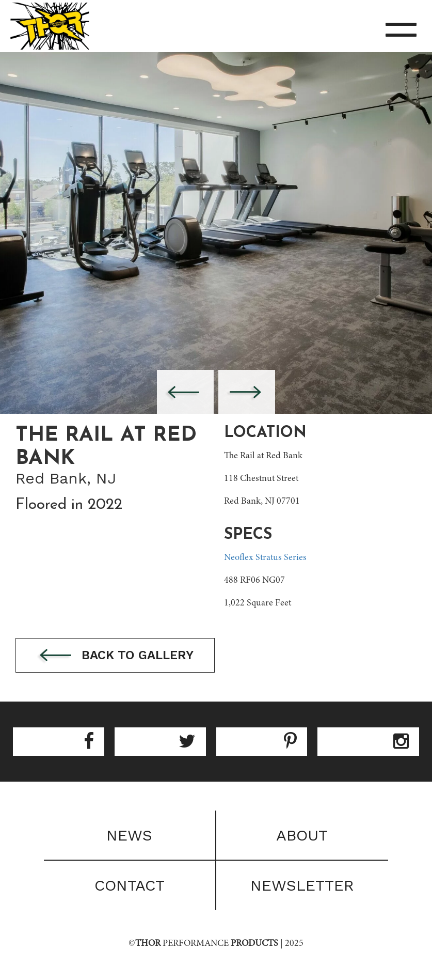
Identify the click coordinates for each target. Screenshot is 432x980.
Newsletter (302, 885)
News (129, 835)
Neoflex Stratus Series (265, 558)
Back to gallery (115, 656)
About (302, 835)
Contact (130, 885)
